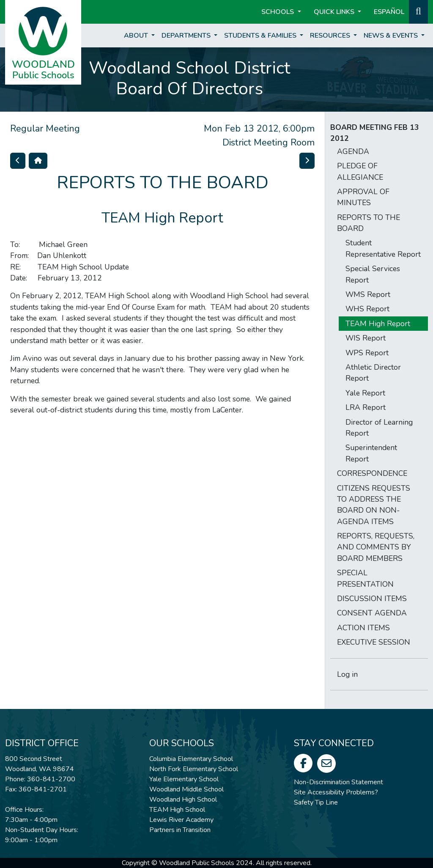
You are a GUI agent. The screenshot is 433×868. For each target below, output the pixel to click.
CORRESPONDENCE (372, 473)
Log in (347, 674)
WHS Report (367, 309)
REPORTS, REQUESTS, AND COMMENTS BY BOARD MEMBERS (376, 547)
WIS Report (366, 338)
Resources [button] (331, 36)
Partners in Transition (180, 830)
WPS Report (367, 353)
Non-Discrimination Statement (338, 782)
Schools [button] (278, 12)
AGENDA (353, 151)
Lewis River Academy (181, 820)
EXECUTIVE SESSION (374, 642)
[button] (418, 11)
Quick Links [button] (335, 12)
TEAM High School (177, 810)
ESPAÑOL (389, 12)
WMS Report (368, 294)
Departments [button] (187, 36)
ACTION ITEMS (363, 628)
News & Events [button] (392, 36)
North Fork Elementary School (194, 769)
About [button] (137, 36)
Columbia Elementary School (191, 759)
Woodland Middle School (186, 789)
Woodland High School (183, 799)
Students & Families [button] (261, 36)
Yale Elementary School (184, 779)
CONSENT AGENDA (372, 613)
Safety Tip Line (316, 802)
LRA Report (366, 407)
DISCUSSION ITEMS (372, 599)
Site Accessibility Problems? (336, 792)
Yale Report (365, 393)
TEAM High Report (378, 324)
